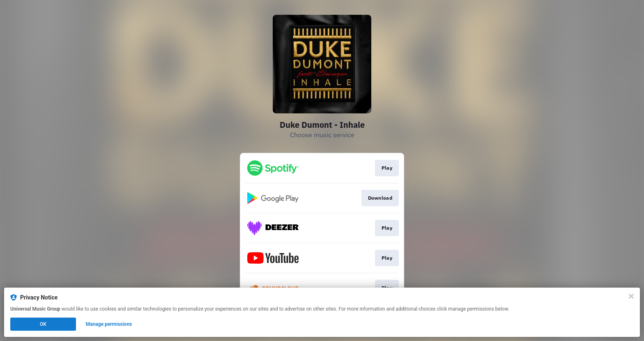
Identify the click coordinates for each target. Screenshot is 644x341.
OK (43, 324)
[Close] (631, 296)
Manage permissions (109, 324)
